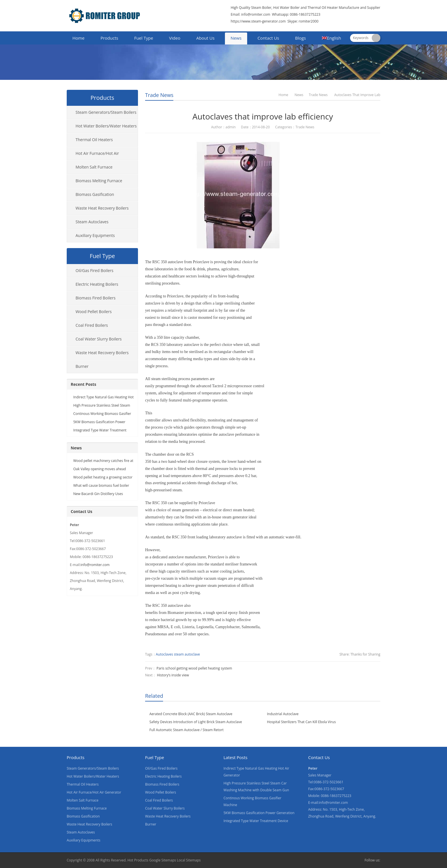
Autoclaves (164, 654)
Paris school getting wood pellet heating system (194, 668)
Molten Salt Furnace (94, 167)
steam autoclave (187, 654)
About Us (205, 38)
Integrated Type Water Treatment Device (256, 821)
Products (109, 38)
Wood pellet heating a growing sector (103, 477)
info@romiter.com (255, 14)
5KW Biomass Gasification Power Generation (259, 813)
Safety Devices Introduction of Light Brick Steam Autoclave (196, 722)
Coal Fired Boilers (92, 325)
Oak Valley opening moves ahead (100, 469)
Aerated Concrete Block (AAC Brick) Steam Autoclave (191, 714)
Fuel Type (144, 38)
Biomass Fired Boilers (96, 298)
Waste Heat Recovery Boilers (102, 208)
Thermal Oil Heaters (94, 140)
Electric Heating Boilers (97, 284)
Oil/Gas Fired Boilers (95, 270)
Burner (82, 366)
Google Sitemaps (162, 860)
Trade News (159, 95)
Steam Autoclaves (92, 222)
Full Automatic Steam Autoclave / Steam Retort (186, 730)
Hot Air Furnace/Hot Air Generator (93, 155)
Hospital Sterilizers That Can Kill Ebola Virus (301, 722)
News (236, 38)
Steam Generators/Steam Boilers (106, 112)
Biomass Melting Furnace (99, 181)
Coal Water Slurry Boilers (99, 339)
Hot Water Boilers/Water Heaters (106, 126)
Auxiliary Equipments (95, 235)
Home (78, 38)
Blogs (300, 38)
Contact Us (268, 38)
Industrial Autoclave (283, 714)
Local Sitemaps (189, 860)
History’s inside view (173, 675)
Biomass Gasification (95, 194)
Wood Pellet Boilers (94, 312)
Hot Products (138, 860)
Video (175, 38)
